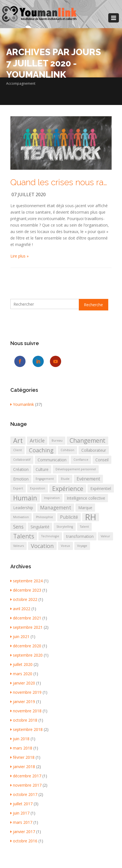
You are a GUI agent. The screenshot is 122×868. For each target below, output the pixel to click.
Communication (52, 460)
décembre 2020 (26, 646)
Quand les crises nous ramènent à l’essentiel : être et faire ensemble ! (61, 182)
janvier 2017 (23, 832)
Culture (42, 469)
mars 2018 (21, 748)
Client (18, 450)
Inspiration (52, 498)
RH (91, 517)
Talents (24, 536)
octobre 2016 (24, 841)
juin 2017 (20, 813)
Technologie (50, 536)
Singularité (40, 527)
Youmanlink (22, 404)
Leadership (23, 508)
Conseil (102, 460)
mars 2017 (21, 822)
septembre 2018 (27, 729)
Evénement (88, 479)
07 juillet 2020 (29, 194)
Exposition (38, 488)
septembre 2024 (27, 581)
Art (18, 441)
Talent (84, 527)
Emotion (21, 479)
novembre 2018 (26, 711)
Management (56, 507)
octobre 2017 (24, 794)
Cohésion (67, 450)
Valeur (105, 536)
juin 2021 (20, 637)
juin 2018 (20, 739)
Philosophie (44, 517)
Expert (18, 488)
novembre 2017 (26, 785)
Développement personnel (76, 469)
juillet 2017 (21, 804)
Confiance (81, 460)
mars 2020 (21, 674)
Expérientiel (101, 488)
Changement (88, 440)
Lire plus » (19, 256)
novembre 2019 (26, 692)
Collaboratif (22, 460)
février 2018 (22, 757)
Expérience (68, 488)
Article (37, 440)
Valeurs (19, 546)
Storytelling (65, 527)
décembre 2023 (26, 590)
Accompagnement (21, 83)
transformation (80, 536)
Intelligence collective (86, 498)
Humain (25, 498)
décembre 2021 (26, 618)
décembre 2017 (26, 776)
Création (21, 469)
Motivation (21, 517)
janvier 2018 (23, 767)
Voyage (82, 546)
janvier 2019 (23, 702)
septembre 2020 (27, 655)
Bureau (57, 440)
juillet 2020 (21, 664)
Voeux (65, 546)
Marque (85, 508)
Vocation (42, 546)
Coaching (41, 450)
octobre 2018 (24, 720)
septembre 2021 (27, 627)
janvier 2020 (23, 683)
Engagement (45, 479)
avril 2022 (20, 609)
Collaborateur (94, 450)
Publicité (69, 517)
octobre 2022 (24, 599)
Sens (18, 527)
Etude (65, 479)
